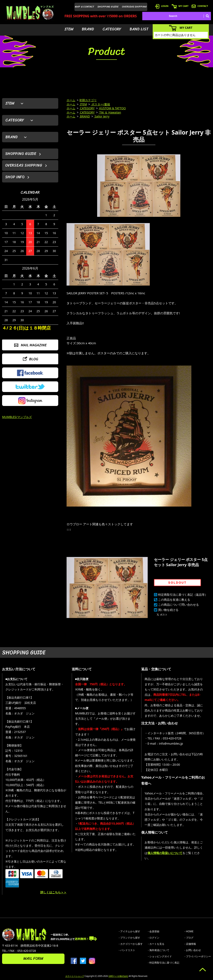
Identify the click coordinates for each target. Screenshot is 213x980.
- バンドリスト (127, 950)
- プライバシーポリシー (198, 956)
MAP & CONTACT (85, 7)
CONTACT (200, 6)
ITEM (69, 29)
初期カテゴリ (88, 100)
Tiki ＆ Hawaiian (110, 112)
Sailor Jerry (102, 116)
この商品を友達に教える (174, 600)
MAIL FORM (33, 959)
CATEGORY (112, 29)
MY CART (180, 6)
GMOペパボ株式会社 (118, 976)
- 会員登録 (154, 931)
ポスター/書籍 (101, 104)
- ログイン (154, 938)
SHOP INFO (15, 177)
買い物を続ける (168, 610)
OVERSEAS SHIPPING (134, 7)
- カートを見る (156, 944)
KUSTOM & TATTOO (112, 108)
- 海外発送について (159, 950)
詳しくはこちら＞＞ (53, 892)
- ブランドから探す (129, 938)
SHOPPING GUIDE (108, 7)
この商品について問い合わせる (178, 605)
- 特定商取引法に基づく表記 (164, 963)
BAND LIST (139, 29)
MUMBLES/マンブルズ (17, 417)
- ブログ (189, 938)
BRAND (88, 29)
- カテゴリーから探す (131, 944)
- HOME (189, 931)
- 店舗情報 (190, 944)
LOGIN (162, 6)
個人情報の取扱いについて (165, 853)
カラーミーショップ (75, 976)
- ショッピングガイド (160, 956)
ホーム (71, 100)
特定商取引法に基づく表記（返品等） (183, 595)
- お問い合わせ (193, 950)
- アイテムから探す (129, 931)
